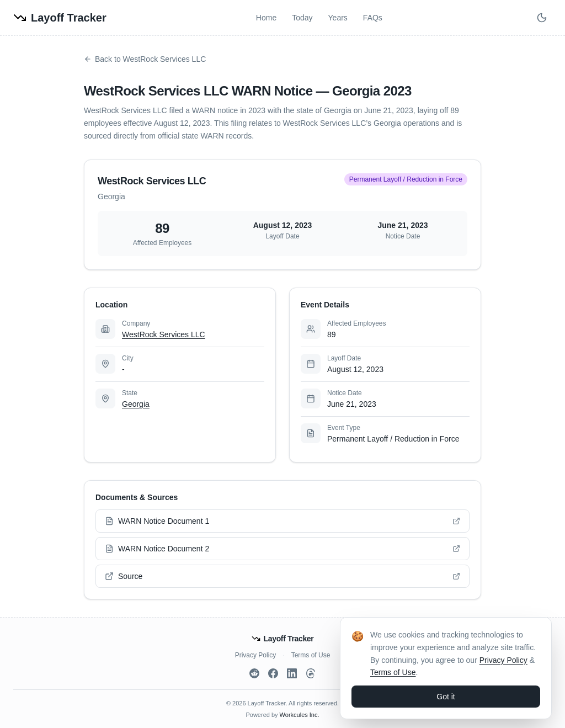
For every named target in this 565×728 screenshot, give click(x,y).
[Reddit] (254, 673)
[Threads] (311, 673)
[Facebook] (273, 673)
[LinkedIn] (292, 673)
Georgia (136, 404)
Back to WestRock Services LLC (145, 59)
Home (266, 18)
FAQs (373, 18)
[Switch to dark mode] (542, 18)
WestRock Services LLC (164, 334)
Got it (446, 697)
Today (302, 18)
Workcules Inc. (300, 715)
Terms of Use (311, 655)
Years (338, 18)
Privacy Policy (256, 655)
